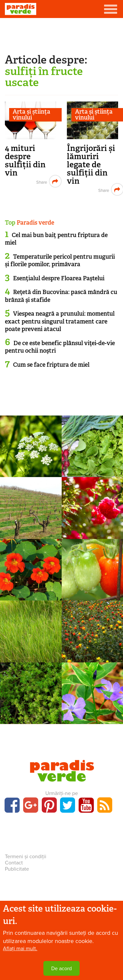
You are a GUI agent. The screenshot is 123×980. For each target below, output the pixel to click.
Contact (14, 863)
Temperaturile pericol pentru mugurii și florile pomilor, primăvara (60, 260)
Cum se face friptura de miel (51, 365)
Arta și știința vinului (31, 115)
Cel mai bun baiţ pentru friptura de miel (56, 239)
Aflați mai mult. (20, 949)
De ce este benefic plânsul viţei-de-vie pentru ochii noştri (60, 347)
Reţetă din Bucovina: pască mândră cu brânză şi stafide (61, 296)
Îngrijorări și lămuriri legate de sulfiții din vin (91, 165)
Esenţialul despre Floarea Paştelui (59, 278)
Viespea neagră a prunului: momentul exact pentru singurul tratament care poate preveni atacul (60, 321)
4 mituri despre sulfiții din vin (25, 160)
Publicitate (17, 869)
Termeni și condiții (26, 857)
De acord (62, 969)
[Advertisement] (62, 34)
